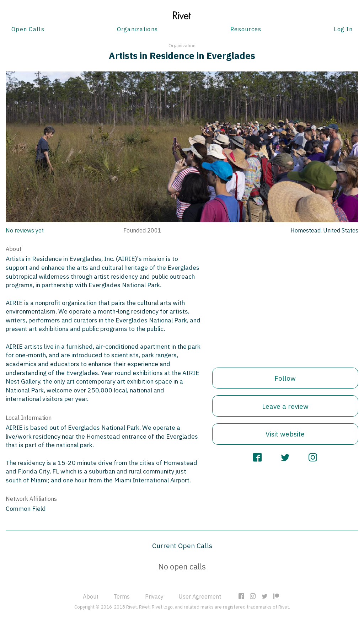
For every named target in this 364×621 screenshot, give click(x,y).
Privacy (154, 596)
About (91, 596)
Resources (246, 29)
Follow (285, 378)
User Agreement (200, 596)
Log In (343, 29)
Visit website (285, 434)
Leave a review (285, 406)
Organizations (138, 29)
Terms (122, 596)
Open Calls (28, 29)
